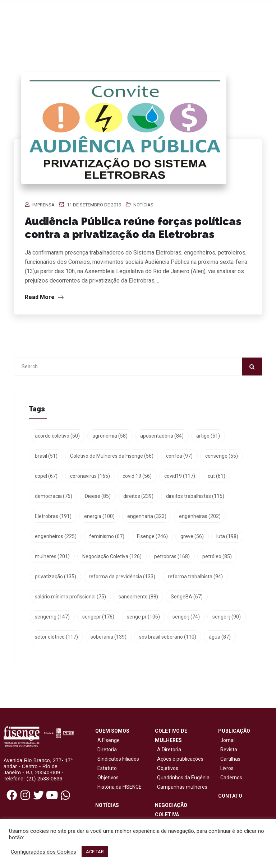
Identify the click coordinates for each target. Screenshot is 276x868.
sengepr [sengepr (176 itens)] (98, 617)
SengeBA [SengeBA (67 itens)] (187, 597)
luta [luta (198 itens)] (227, 536)
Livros (227, 768)
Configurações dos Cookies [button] (43, 852)
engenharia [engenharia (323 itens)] (147, 516)
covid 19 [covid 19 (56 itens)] (137, 476)
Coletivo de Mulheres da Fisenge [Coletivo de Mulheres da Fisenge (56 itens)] (112, 456)
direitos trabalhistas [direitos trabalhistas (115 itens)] (195, 496)
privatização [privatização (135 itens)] (56, 577)
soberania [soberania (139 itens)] (109, 637)
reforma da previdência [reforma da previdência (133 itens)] (122, 577)
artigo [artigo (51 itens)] (208, 436)
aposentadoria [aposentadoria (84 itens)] (162, 436)
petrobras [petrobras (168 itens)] (172, 556)
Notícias (143, 205)
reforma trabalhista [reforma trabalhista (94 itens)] (195, 577)
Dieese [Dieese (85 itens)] (98, 496)
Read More (44, 297)
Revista (229, 750)
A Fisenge (107, 740)
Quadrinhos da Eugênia (182, 778)
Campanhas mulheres (181, 787)
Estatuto (106, 768)
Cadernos (231, 778)
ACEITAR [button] (95, 852)
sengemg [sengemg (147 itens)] (52, 617)
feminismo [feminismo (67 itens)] (107, 536)
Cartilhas (230, 759)
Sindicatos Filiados (117, 759)
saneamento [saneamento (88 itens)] (138, 597)
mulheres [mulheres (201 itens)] (52, 556)
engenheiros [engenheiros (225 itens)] (56, 536)
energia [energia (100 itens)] (99, 516)
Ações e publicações (179, 759)
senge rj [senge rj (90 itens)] (227, 617)
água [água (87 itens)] (220, 637)
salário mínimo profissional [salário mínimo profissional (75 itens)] (70, 597)
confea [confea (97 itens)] (179, 456)
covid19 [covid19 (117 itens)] (180, 476)
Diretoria (106, 750)
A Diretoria (168, 750)
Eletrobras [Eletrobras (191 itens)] (53, 516)
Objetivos (107, 778)
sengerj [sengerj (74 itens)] (186, 617)
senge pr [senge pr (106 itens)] (143, 617)
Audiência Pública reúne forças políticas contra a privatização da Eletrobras (133, 228)
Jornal (227, 740)
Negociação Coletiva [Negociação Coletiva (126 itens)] (112, 556)
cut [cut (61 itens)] (217, 476)
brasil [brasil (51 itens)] (46, 456)
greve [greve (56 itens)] (192, 536)
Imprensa (43, 205)
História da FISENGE (118, 787)
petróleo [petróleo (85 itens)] (217, 556)
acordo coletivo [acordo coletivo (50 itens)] (57, 436)
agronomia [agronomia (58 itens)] (110, 436)
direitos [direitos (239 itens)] (138, 496)
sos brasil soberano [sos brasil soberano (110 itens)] (168, 637)
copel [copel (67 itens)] (46, 476)
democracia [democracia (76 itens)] (54, 496)
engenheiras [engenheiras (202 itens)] (200, 516)
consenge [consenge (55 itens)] (222, 456)
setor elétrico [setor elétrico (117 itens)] (56, 637)
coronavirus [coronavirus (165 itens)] (90, 476)
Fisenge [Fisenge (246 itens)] (152, 536)
